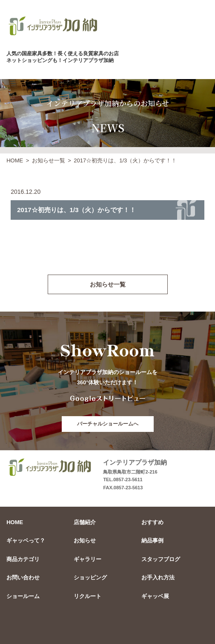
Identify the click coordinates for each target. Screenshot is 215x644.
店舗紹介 (85, 522)
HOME (15, 160)
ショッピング (90, 577)
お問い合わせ (23, 577)
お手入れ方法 (158, 577)
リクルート (87, 596)
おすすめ (152, 522)
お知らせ (85, 540)
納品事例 (152, 540)
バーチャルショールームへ (108, 424)
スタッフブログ (161, 559)
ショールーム (23, 596)
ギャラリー (87, 559)
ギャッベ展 (155, 596)
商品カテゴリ (23, 559)
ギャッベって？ (26, 540)
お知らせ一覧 (49, 160)
